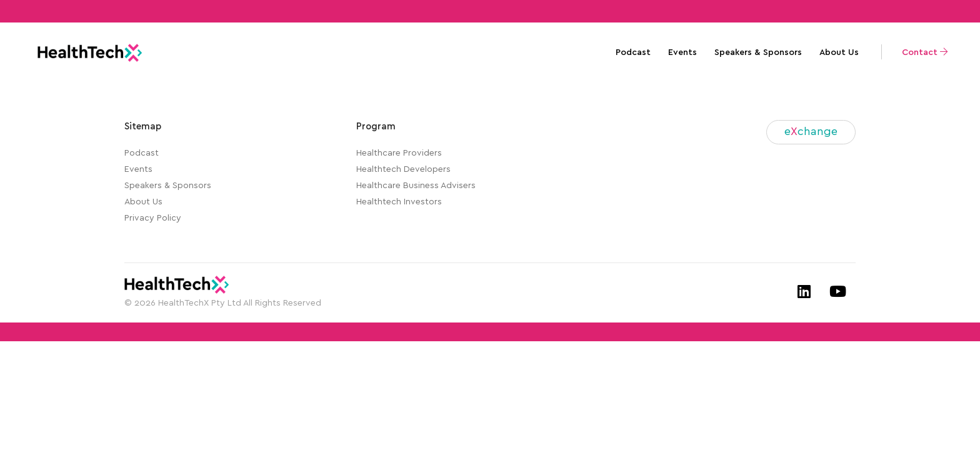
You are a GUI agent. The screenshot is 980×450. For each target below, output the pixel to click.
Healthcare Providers (399, 153)
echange (811, 132)
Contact (925, 52)
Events (682, 52)
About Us (839, 52)
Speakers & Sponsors (758, 52)
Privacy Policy (153, 218)
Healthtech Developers (403, 169)
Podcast (633, 52)
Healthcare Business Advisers (416, 186)
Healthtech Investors (399, 202)
